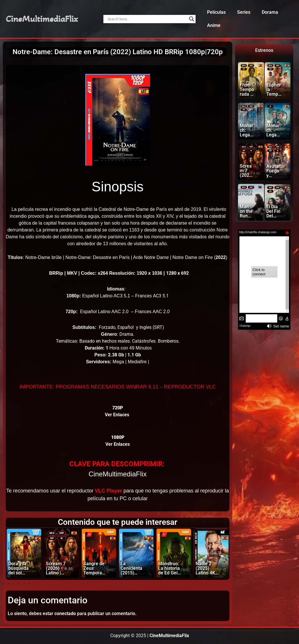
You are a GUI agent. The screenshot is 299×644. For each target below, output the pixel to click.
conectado (65, 613)
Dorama (270, 12)
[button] (3, 584)
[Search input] (147, 19)
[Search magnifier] (192, 19)
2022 (221, 257)
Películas (216, 12)
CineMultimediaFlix (42, 19)
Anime (214, 25)
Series (244, 12)
